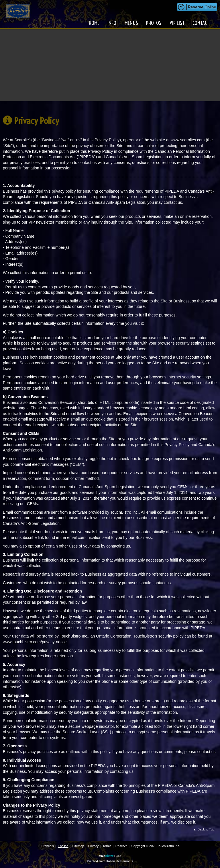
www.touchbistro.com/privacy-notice (35, 642)
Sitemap (78, 846)
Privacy (94, 846)
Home (95, 23)
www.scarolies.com (187, 140)
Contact (201, 23)
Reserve (121, 846)
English (63, 846)
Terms (107, 846)
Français (48, 846)
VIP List (177, 23)
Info (112, 23)
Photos (154, 23)
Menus (132, 23)
